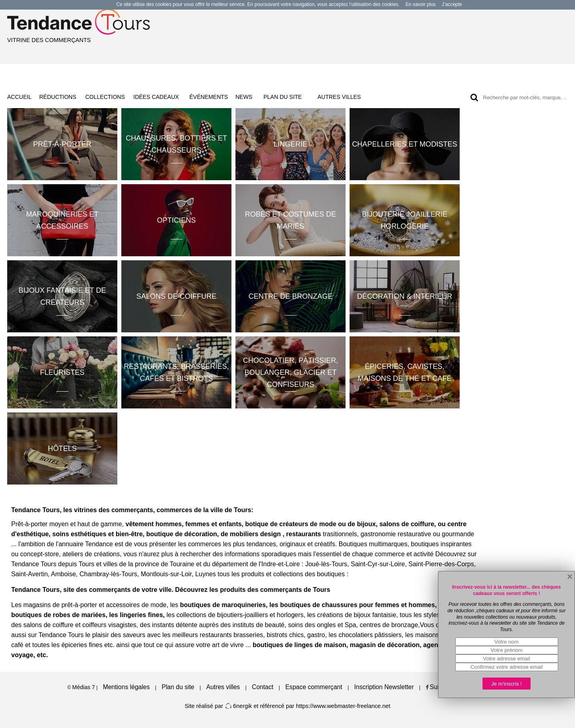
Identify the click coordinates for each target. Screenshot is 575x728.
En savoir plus (421, 4)
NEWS (244, 97)
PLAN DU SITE (283, 97)
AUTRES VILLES (339, 97)
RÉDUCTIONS (58, 97)
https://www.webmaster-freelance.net (343, 706)
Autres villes (223, 687)
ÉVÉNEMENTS (209, 97)
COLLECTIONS (105, 97)
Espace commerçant (314, 687)
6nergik (238, 706)
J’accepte (452, 4)
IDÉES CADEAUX (156, 97)
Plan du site (178, 687)
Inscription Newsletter (384, 687)
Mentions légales (126, 687)
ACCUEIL (19, 97)
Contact (263, 687)
